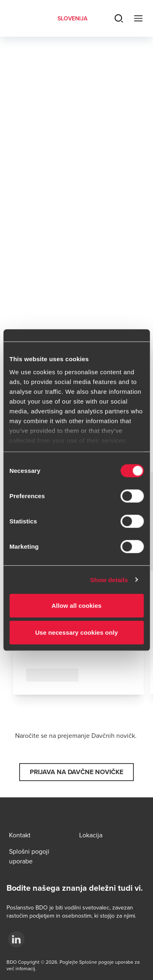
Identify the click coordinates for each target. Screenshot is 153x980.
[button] (76, 772)
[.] (16, 939)
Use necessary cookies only (76, 632)
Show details (109, 579)
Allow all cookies (76, 606)
